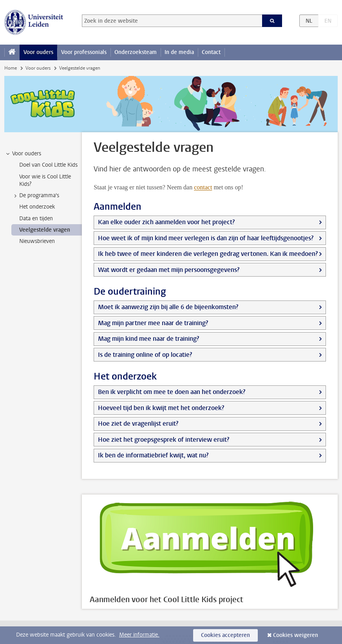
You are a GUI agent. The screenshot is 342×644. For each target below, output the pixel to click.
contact (203, 187)
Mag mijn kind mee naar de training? (148, 339)
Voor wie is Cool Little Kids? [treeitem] (45, 180)
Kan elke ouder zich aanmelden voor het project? (166, 222)
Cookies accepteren (225, 635)
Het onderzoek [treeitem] (37, 207)
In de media (179, 52)
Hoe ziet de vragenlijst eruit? (138, 424)
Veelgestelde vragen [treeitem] (45, 230)
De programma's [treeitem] (35, 196)
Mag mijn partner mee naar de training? (153, 323)
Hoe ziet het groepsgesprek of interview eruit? (164, 440)
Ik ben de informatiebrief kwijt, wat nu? (153, 455)
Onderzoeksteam (136, 52)
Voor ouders (38, 52)
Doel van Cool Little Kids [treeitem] (48, 165)
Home (11, 68)
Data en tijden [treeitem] (36, 219)
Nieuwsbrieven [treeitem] (37, 241)
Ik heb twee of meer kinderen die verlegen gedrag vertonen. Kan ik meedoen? (208, 254)
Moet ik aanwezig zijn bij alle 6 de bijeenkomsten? (168, 307)
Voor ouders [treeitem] (23, 154)
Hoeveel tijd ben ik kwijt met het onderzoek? (161, 408)
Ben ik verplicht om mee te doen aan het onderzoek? (172, 392)
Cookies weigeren (296, 635)
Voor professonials (84, 52)
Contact (211, 52)
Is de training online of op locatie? (145, 355)
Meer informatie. (139, 635)
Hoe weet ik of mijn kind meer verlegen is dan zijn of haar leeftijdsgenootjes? (206, 238)
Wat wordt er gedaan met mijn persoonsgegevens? (169, 270)
